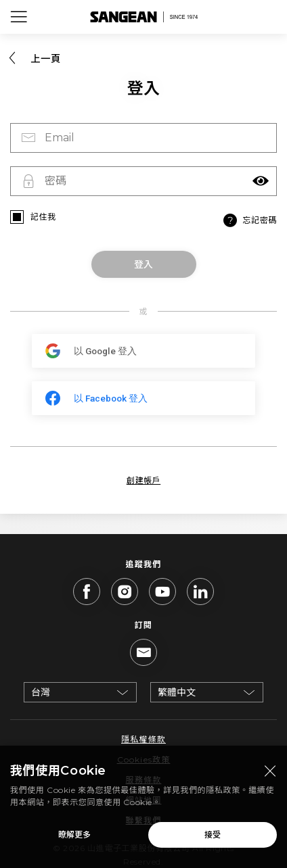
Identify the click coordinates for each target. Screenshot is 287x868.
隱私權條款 (143, 739)
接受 (213, 839)
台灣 (41, 692)
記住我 (43, 217)
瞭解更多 (74, 839)
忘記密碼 (249, 220)
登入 (143, 264)
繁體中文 (177, 692)
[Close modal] (270, 776)
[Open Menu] (19, 17)
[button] (261, 181)
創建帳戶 (143, 480)
